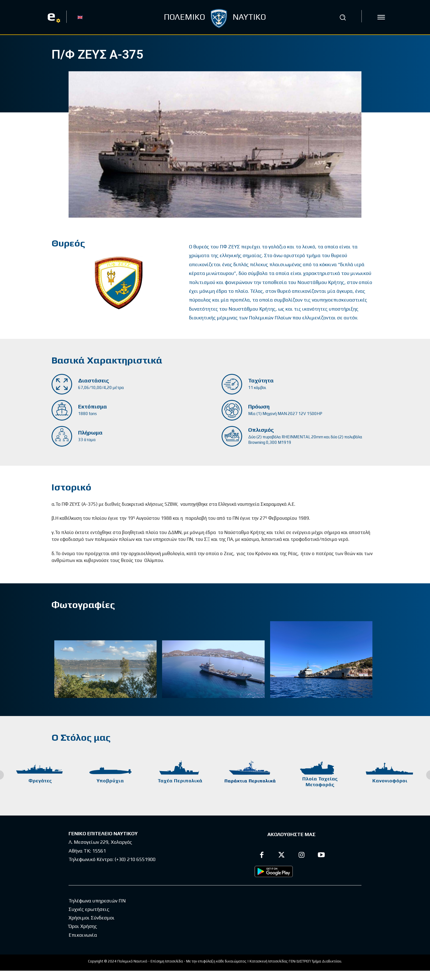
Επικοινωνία (83, 944)
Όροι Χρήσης (83, 935)
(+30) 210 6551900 (135, 859)
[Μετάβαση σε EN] (80, 17)
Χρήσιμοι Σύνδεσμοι (92, 927)
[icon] (381, 17)
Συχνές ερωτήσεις (89, 918)
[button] (343, 17)
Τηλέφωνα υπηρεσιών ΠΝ (97, 910)
